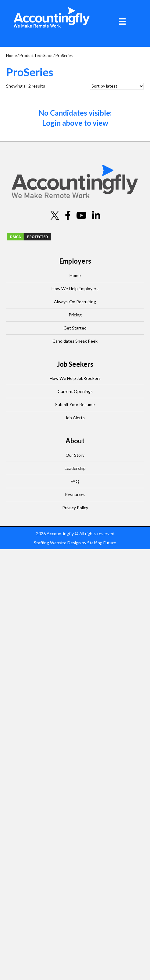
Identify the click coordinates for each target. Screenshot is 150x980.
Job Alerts (75, 418)
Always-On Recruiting (75, 302)
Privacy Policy (75, 508)
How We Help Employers (75, 288)
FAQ (75, 481)
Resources (75, 494)
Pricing (75, 315)
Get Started (75, 328)
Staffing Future (102, 543)
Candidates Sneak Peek (75, 341)
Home (11, 56)
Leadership (75, 468)
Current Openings (75, 391)
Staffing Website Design (57, 543)
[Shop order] (117, 86)
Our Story (75, 455)
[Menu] (122, 22)
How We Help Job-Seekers (75, 378)
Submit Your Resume (75, 404)
